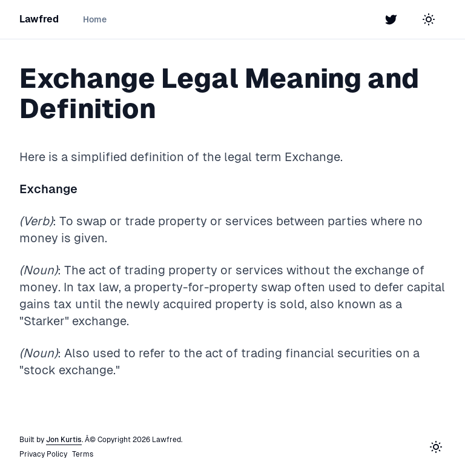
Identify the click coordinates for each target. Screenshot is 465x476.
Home (95, 19)
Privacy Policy (43, 454)
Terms (83, 454)
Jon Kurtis (64, 440)
